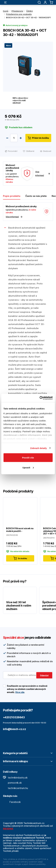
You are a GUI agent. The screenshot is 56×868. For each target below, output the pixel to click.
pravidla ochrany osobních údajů (27, 862)
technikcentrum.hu (15, 788)
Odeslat (44, 675)
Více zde (20, 692)
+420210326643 (14, 717)
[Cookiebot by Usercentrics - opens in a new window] (40, 398)
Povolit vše (28, 458)
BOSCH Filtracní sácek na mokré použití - (20, 530)
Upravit (28, 467)
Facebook (12, 802)
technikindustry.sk (15, 778)
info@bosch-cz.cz (14, 729)
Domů (6, 11)
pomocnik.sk (12, 783)
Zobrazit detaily (39, 448)
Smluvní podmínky (37, 864)
